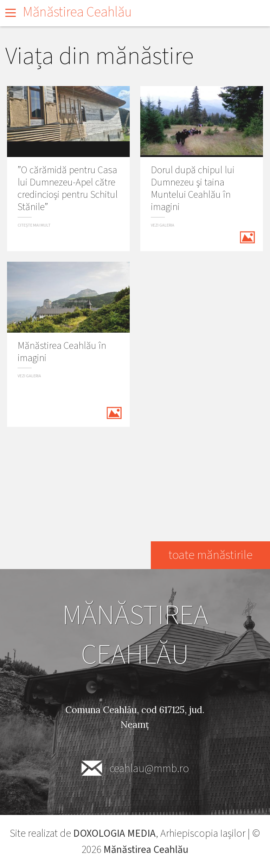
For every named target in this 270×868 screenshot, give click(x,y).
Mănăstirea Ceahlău (77, 12)
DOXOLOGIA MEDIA (114, 834)
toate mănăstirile (210, 555)
